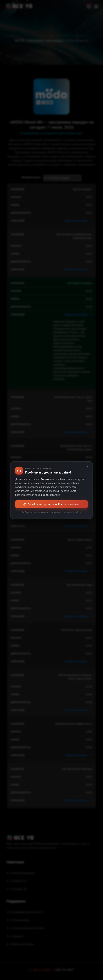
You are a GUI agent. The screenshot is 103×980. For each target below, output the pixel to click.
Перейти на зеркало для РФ (51, 504)
